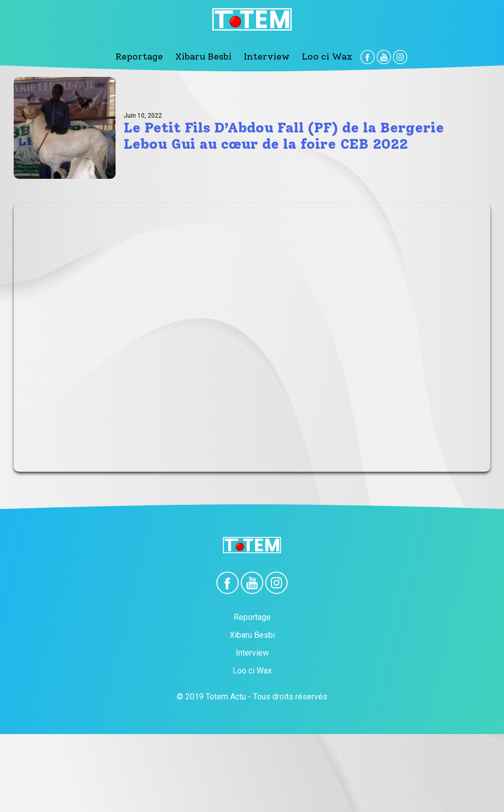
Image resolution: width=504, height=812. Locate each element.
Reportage (157, 56)
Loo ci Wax (310, 56)
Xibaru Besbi (209, 56)
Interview (261, 56)
